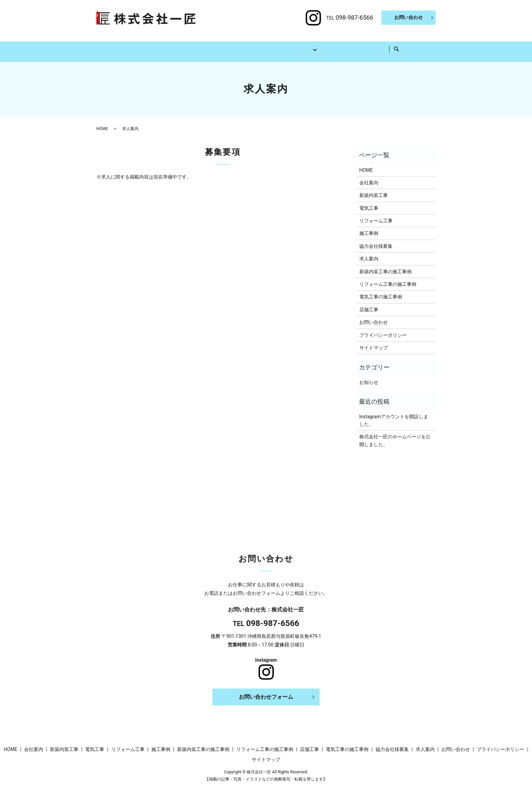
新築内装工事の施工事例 (385, 265)
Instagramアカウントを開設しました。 (394, 414)
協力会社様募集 (351, 45)
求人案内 (392, 45)
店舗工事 (369, 303)
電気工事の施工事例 (381, 290)
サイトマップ (374, 341)
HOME (123, 45)
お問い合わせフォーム (266, 690)
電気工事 (230, 45)
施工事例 (311, 45)
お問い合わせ (408, 17)
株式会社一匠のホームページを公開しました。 (395, 434)
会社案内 (154, 45)
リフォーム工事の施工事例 (388, 278)
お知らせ (369, 376)
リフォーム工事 (270, 45)
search (415, 46)
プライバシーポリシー (383, 329)
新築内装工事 (192, 45)
